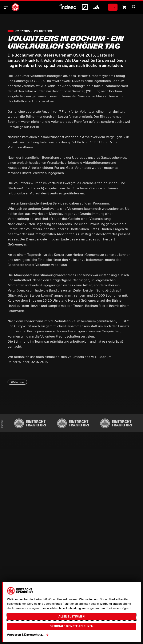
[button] (134, 7)
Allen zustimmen (71, 617)
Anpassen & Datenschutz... (26, 635)
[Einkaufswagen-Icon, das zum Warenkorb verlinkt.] (124, 7)
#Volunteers (17, 382)
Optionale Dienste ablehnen (71, 626)
